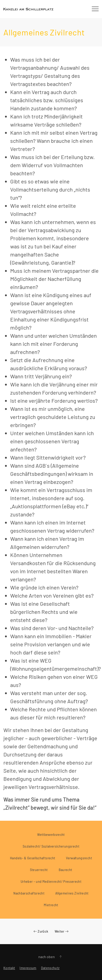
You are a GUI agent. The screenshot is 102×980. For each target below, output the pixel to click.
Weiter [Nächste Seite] (62, 931)
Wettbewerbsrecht (51, 834)
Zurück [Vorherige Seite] (41, 931)
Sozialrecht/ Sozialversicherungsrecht (51, 846)
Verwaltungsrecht (79, 858)
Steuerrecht (39, 870)
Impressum (28, 968)
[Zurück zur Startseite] (28, 9)
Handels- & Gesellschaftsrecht (33, 858)
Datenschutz (50, 968)
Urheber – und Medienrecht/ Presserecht (51, 881)
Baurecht (66, 870)
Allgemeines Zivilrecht (72, 893)
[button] (95, 9)
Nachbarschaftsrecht (29, 893)
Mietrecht (51, 905)
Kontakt (9, 968)
